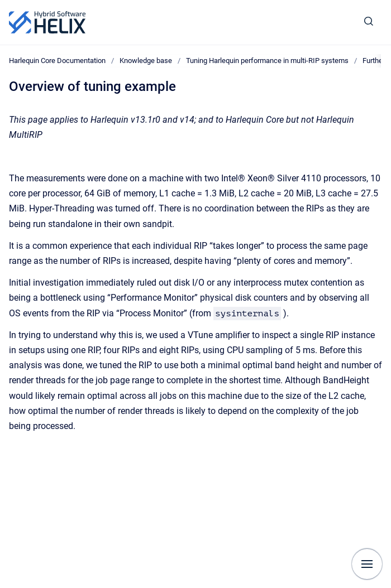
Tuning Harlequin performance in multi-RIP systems (267, 61)
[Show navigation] (367, 564)
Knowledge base (146, 61)
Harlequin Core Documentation (57, 61)
